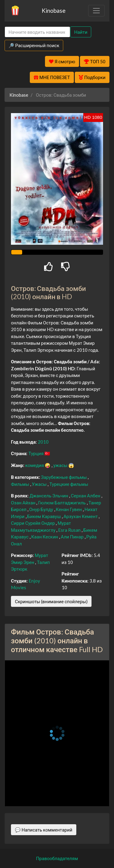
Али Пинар (73, 537)
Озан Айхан (24, 503)
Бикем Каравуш (45, 516)
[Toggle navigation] (96, 11)
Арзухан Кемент (81, 516)
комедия (35, 465)
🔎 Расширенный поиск (34, 45)
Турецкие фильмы (69, 484)
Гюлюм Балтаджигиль (62, 503)
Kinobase (54, 10)
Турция (36, 453)
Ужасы (40, 484)
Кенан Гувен (69, 509)
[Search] (37, 32)
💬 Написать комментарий (44, 830)
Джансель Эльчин (49, 496)
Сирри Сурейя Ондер (33, 523)
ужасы (61, 465)
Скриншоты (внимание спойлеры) (51, 601)
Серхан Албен (86, 496)
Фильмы (21, 484)
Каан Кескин (45, 537)
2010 (43, 442)
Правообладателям (57, 858)
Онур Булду (42, 509)
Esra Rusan (70, 530)
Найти (81, 32)
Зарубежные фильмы (64, 477)
